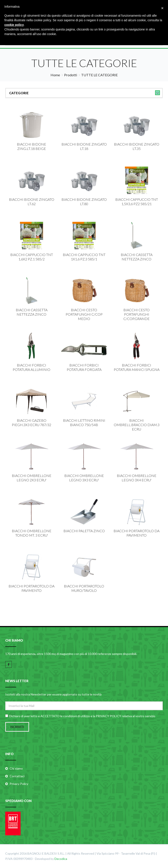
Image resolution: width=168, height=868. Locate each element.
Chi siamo (16, 768)
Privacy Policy (19, 784)
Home (55, 75)
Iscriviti (17, 727)
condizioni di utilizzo (77, 716)
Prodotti (71, 75)
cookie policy (14, 25)
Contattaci (17, 776)
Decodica (61, 859)
